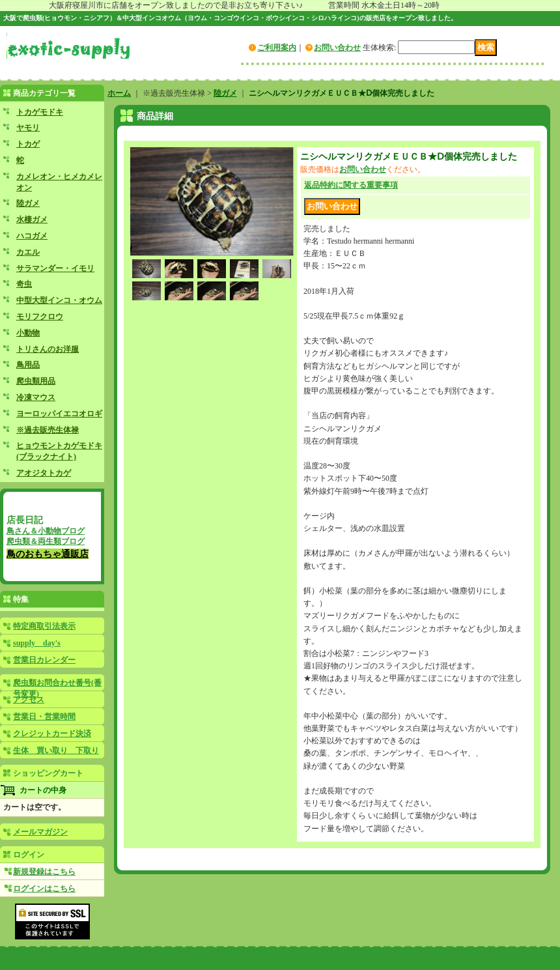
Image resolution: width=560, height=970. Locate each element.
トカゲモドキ (40, 112)
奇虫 (24, 284)
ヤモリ (28, 128)
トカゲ (28, 144)
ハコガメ (32, 236)
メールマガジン (40, 832)
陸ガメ (28, 203)
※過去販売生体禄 (48, 430)
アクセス (29, 700)
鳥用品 (28, 365)
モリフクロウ (40, 317)
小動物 (28, 333)
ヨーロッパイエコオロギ (59, 414)
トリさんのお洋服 (48, 349)
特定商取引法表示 (44, 626)
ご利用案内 (277, 48)
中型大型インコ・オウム (59, 300)
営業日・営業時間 (44, 717)
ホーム (119, 93)
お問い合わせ (337, 48)
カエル (28, 252)
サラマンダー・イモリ (55, 268)
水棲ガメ (32, 220)
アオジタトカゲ (44, 473)
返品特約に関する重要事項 (351, 185)
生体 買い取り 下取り (56, 750)
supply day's (37, 643)
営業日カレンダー (44, 660)
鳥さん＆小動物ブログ (46, 531)
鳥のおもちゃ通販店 (48, 554)
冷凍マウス (36, 397)
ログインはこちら (44, 889)
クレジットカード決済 (52, 734)
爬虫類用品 (36, 381)
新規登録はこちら (44, 872)
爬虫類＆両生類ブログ (46, 541)
